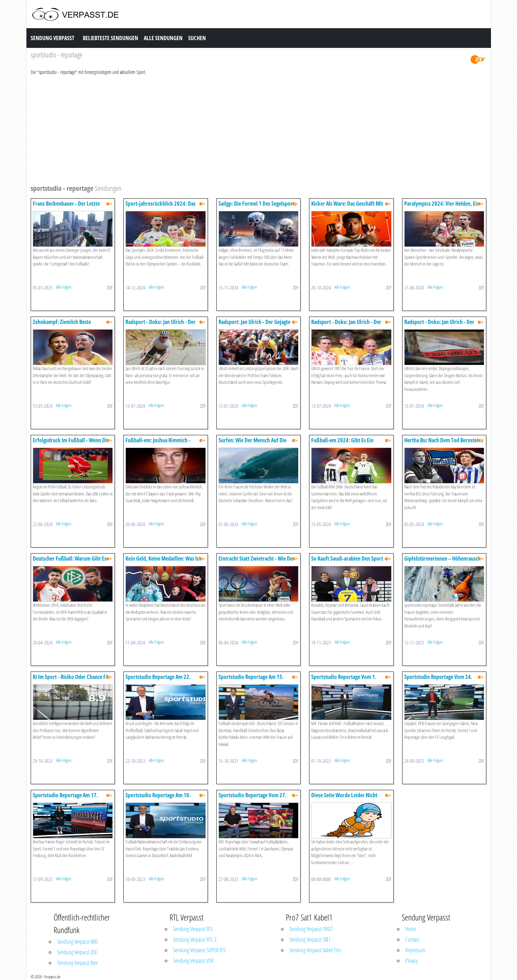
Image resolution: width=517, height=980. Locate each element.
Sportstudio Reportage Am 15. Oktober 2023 (251, 680)
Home (411, 929)
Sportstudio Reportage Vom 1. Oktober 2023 (344, 680)
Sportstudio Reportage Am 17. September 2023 (65, 798)
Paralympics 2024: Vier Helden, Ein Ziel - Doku (442, 207)
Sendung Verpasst (53, 38)
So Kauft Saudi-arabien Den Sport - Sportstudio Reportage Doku (349, 562)
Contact (412, 940)
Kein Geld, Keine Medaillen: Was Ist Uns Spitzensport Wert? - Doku (163, 562)
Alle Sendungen (163, 38)
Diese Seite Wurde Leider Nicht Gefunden (344, 798)
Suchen (197, 38)
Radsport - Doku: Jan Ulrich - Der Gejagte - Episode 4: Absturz (439, 325)
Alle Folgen (64, 287)
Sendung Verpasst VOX (193, 961)
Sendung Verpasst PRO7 (311, 929)
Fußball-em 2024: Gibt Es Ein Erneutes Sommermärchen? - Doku (349, 444)
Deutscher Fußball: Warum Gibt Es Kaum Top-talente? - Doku (70, 562)
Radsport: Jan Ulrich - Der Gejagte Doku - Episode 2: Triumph (254, 325)
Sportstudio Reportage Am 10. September (158, 798)
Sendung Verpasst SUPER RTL (200, 950)
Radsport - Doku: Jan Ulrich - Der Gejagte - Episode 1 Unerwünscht (161, 325)
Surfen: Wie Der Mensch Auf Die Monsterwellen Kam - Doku (253, 444)
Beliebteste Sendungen (110, 38)
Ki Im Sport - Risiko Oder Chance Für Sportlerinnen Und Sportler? (72, 680)
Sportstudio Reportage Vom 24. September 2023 (438, 680)
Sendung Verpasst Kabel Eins (315, 950)
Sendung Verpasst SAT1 (310, 940)
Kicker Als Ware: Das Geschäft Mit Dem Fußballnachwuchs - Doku (347, 207)
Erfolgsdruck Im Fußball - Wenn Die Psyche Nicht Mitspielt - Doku (71, 444)
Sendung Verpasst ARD (78, 942)
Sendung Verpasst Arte (77, 963)
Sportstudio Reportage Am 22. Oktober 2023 (158, 680)
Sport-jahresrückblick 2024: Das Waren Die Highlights (161, 207)
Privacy (411, 961)
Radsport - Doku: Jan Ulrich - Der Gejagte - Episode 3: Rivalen (346, 325)
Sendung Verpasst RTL (193, 929)
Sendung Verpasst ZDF (77, 952)
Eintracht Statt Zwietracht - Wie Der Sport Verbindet (257, 562)
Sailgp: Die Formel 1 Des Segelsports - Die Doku (257, 207)
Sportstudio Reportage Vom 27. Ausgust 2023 (253, 798)
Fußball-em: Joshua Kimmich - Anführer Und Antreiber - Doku (159, 444)
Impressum (415, 950)
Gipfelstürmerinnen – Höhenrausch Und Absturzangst (442, 562)
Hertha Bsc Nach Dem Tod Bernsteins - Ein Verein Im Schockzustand (444, 444)
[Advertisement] (242, 129)
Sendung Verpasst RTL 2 (195, 940)
